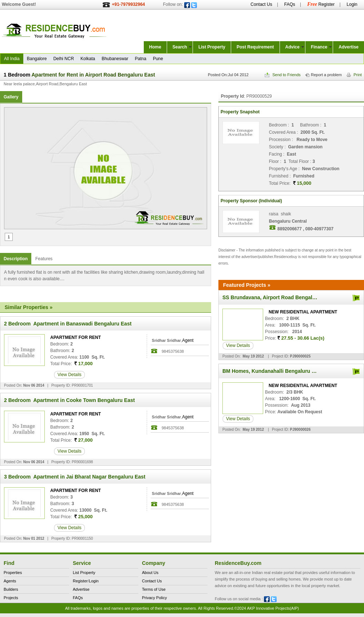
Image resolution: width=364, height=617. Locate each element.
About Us (150, 573)
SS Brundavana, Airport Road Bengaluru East (278, 297)
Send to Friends (283, 75)
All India (12, 59)
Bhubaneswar (115, 59)
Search (180, 47)
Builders (11, 589)
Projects (11, 598)
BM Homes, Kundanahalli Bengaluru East (272, 371)
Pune (158, 59)
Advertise (349, 47)
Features (44, 259)
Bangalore (37, 59)
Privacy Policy (154, 598)
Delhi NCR (64, 59)
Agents (10, 581)
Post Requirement (255, 47)
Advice (292, 47)
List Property (212, 47)
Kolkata (88, 59)
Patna (141, 59)
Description (16, 259)
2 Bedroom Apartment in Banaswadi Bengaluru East (68, 324)
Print (354, 75)
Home (155, 47)
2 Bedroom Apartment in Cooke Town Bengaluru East (69, 400)
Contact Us (261, 4)
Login (352, 4)
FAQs (290, 4)
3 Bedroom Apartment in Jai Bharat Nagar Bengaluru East (75, 477)
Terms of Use (154, 589)
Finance (319, 47)
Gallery (11, 97)
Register (321, 4)
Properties (13, 573)
